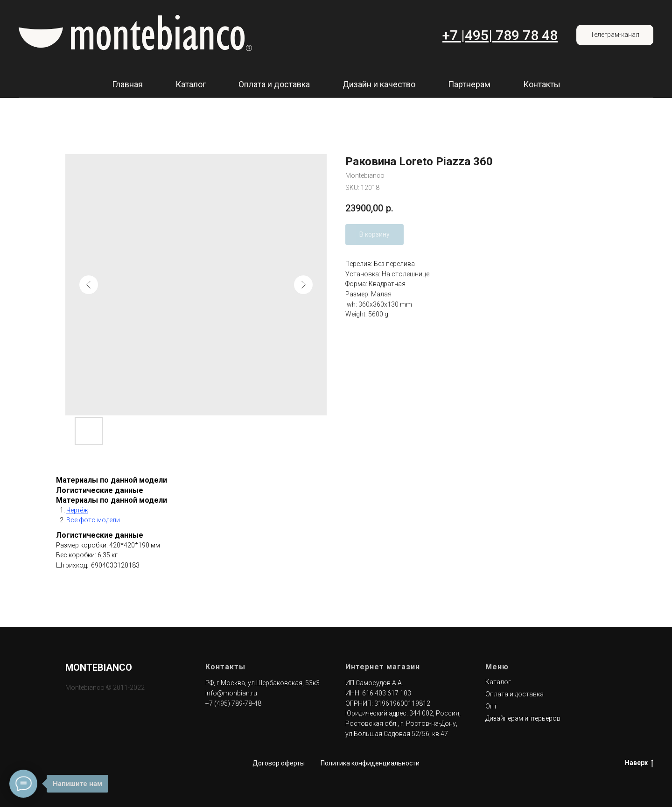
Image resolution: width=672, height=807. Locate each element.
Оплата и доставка (274, 84)
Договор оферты (279, 763)
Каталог (191, 84)
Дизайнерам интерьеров (523, 718)
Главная (127, 84)
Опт (491, 706)
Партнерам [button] (469, 84)
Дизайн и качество (379, 84)
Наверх (639, 763)
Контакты (542, 84)
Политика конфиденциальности (370, 763)
